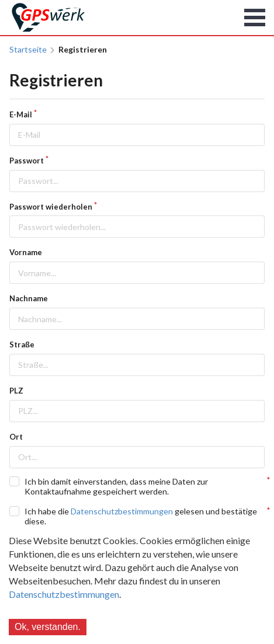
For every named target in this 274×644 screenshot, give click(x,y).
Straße (22, 344)
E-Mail (21, 114)
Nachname (29, 298)
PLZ (16, 391)
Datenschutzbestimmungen (64, 594)
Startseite (28, 49)
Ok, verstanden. (48, 627)
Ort (16, 437)
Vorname (26, 252)
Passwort (27, 161)
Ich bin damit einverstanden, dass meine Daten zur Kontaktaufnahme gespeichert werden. (116, 486)
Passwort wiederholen (51, 207)
